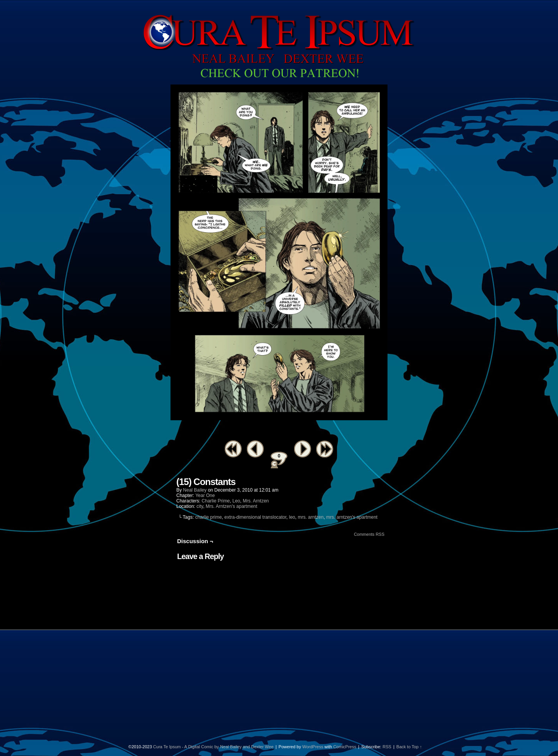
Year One (205, 495)
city (200, 506)
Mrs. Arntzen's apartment (232, 506)
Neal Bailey (195, 490)
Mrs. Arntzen (256, 501)
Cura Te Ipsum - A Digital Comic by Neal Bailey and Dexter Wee (213, 747)
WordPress (313, 747)
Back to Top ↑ (409, 747)
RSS (387, 747)
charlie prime (209, 517)
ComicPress (345, 747)
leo (292, 517)
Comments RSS (369, 534)
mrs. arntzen (311, 517)
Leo (236, 501)
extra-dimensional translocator (255, 517)
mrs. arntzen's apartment (352, 517)
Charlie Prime (216, 501)
